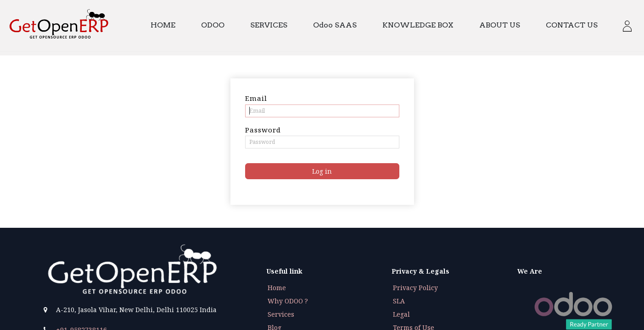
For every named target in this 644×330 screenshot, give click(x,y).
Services (281, 314)
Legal (401, 314)
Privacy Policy (415, 288)
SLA (399, 301)
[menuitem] (167, 25)
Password (263, 130)
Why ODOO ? (288, 301)
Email (256, 98)
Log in (322, 171)
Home (277, 288)
